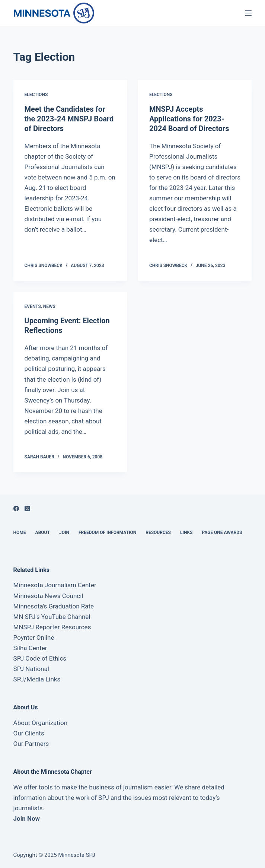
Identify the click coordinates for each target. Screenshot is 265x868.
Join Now (27, 818)
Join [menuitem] (64, 532)
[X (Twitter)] (27, 508)
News (49, 306)
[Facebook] (16, 508)
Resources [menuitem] (158, 532)
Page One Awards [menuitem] (222, 532)
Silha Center (30, 648)
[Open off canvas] (248, 13)
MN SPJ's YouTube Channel (52, 617)
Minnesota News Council (48, 596)
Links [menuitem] (186, 532)
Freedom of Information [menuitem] (107, 532)
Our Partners (31, 744)
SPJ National (31, 669)
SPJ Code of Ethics (40, 658)
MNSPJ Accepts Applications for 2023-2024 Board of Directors (189, 119)
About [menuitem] (43, 532)
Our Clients (29, 733)
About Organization (41, 723)
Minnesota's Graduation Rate (54, 606)
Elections (36, 95)
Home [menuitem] (20, 532)
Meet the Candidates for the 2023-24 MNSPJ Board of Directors (69, 119)
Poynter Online (34, 638)
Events (33, 306)
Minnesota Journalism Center (55, 585)
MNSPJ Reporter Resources (52, 627)
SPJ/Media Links (37, 679)
